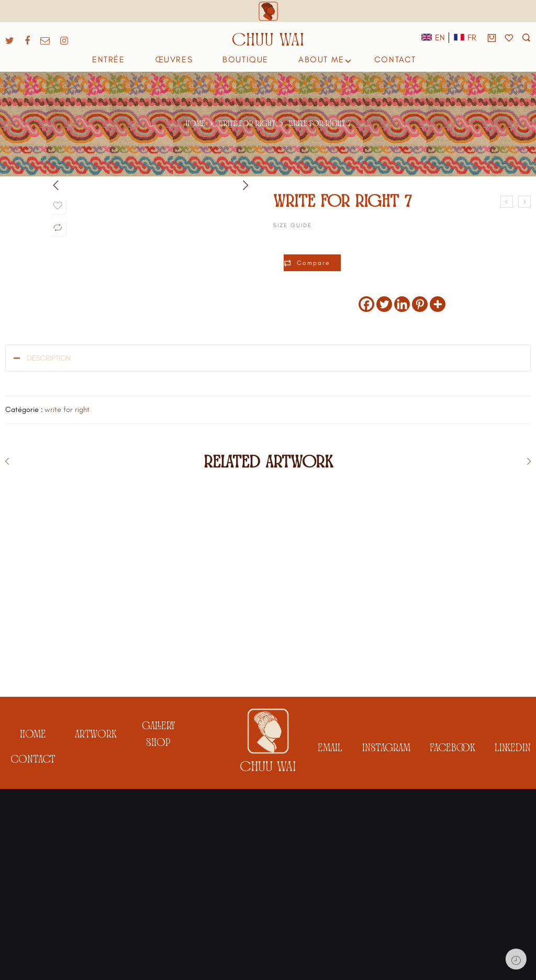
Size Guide (293, 225)
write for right (247, 124)
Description (49, 358)
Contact (33, 952)
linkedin (513, 940)
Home (196, 124)
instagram (386, 940)
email (330, 940)
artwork (96, 927)
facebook (453, 940)
